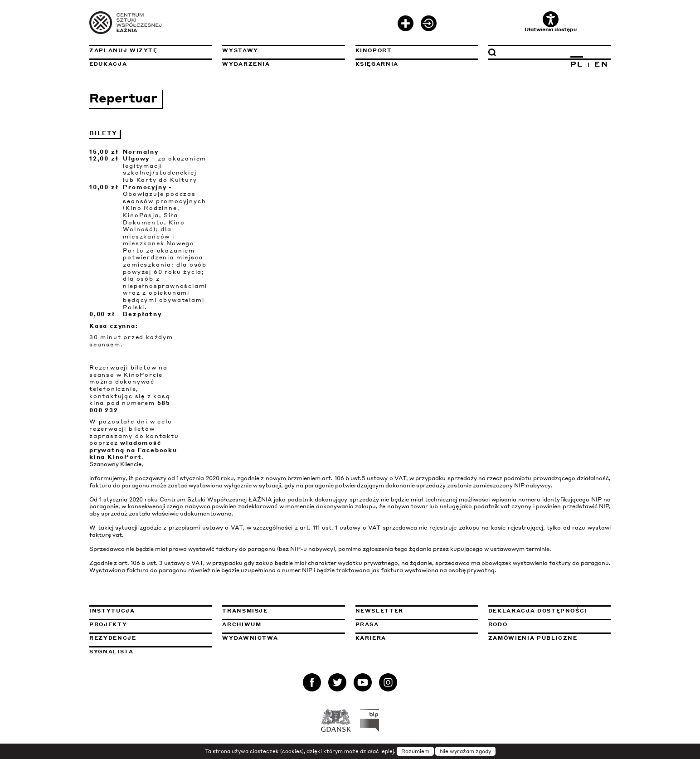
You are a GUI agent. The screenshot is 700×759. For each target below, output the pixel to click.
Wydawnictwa (250, 638)
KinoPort (374, 50)
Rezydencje (113, 638)
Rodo (498, 624)
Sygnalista (112, 652)
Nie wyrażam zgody (465, 751)
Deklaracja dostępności (538, 611)
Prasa (367, 624)
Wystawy (240, 50)
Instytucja (112, 611)
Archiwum (242, 624)
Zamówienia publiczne (549, 638)
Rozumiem (415, 751)
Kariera (371, 638)
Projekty (108, 624)
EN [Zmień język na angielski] (601, 64)
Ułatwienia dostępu (551, 22)
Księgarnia (377, 64)
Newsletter (380, 611)
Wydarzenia (246, 64)
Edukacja (108, 64)
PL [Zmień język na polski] (577, 64)
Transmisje (283, 611)
